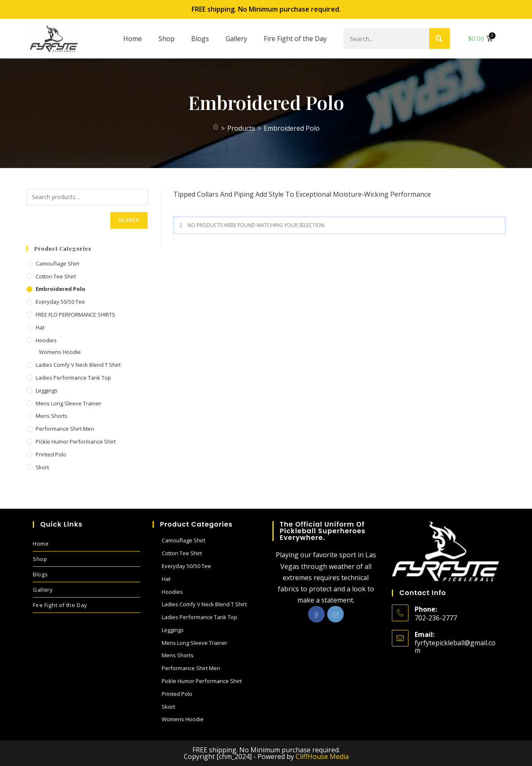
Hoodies (46, 340)
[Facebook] (316, 614)
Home (132, 39)
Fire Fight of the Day (295, 39)
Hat (40, 327)
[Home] (216, 128)
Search (129, 220)
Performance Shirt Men (65, 429)
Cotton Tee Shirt (56, 276)
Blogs (200, 39)
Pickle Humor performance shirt (76, 442)
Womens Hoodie (60, 352)
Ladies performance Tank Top (73, 378)
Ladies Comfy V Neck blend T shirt (78, 365)
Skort (42, 467)
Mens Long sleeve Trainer (68, 403)
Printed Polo (51, 454)
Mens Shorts (52, 416)
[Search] (440, 39)
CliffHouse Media (322, 756)
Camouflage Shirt (57, 263)
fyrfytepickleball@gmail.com (455, 646)
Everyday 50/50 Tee (60, 302)
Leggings (47, 390)
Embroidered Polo (292, 128)
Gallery (236, 39)
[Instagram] (335, 614)
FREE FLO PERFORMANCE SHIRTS (75, 315)
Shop (166, 39)
